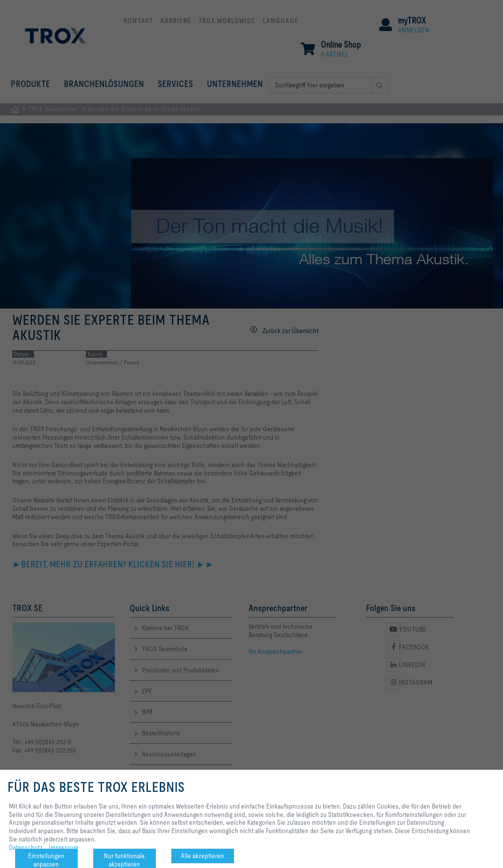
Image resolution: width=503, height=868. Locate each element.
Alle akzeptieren (202, 856)
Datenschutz (26, 847)
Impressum (64, 847)
